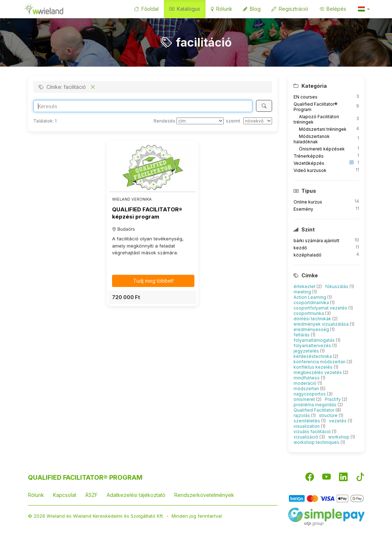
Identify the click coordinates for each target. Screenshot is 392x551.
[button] (363, 9)
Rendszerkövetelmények (204, 495)
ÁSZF (91, 495)
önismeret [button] (305, 399)
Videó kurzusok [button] (310, 170)
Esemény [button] (303, 209)
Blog (252, 9)
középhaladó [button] (308, 255)
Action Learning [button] (310, 297)
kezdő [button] (300, 248)
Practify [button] (333, 399)
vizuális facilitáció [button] (313, 432)
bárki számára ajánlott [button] (316, 241)
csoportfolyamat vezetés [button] (321, 308)
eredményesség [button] (312, 329)
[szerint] (258, 121)
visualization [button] (307, 426)
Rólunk (222, 9)
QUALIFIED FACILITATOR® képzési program (147, 213)
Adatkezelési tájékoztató (136, 495)
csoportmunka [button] (309, 313)
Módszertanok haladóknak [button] (312, 139)
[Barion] (326, 498)
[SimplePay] (326, 516)
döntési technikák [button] (313, 319)
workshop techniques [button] (317, 442)
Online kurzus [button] (308, 202)
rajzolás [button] (302, 415)
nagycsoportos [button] (310, 394)
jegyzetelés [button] (307, 351)
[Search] (143, 106)
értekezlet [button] (305, 286)
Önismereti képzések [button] (322, 149)
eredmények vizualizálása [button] (322, 324)
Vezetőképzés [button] (309, 163)
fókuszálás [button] (337, 286)
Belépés (333, 9)
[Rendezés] (200, 121)
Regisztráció (290, 9)
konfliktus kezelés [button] (314, 367)
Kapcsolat (65, 495)
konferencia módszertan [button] (320, 362)
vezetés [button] (338, 421)
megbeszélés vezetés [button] (318, 372)
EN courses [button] (306, 97)
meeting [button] (303, 292)
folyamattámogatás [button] (315, 340)
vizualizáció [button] (306, 437)
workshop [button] (339, 437)
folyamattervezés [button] (313, 346)
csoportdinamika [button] (312, 303)
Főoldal (146, 9)
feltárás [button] (302, 335)
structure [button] (329, 415)
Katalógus (185, 9)
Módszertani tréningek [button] (323, 129)
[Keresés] (264, 106)
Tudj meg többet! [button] (153, 281)
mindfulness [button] (307, 378)
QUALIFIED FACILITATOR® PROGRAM (85, 477)
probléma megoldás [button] (316, 405)
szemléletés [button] (307, 421)
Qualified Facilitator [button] (314, 410)
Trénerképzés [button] (309, 156)
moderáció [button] (306, 383)
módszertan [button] (307, 389)
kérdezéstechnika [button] (313, 356)
